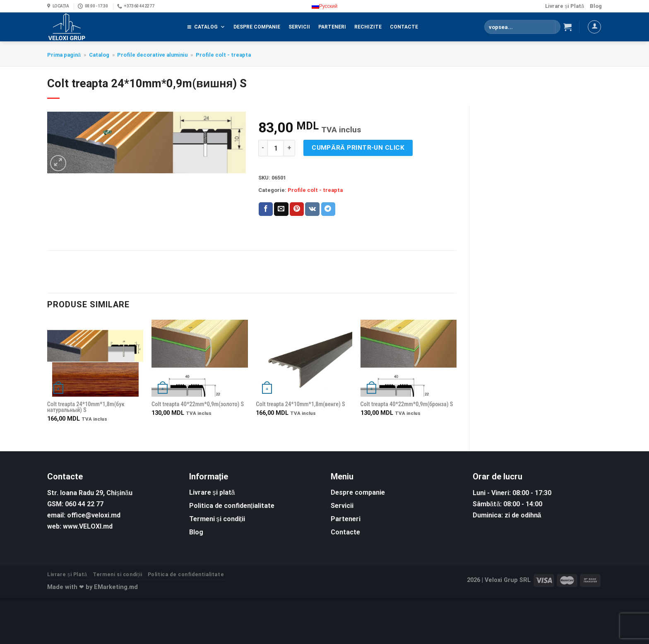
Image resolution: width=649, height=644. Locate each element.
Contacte (404, 27)
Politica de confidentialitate (186, 575)
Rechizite (368, 27)
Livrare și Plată (565, 6)
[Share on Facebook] (266, 209)
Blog (596, 6)
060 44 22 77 (84, 504)
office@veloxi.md (94, 515)
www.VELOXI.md (88, 526)
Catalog (210, 27)
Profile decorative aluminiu (152, 55)
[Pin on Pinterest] (297, 209)
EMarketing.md (116, 587)
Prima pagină (64, 55)
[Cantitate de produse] (276, 148)
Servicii (299, 27)
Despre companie (257, 27)
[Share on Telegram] (328, 209)
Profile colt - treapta (223, 55)
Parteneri (332, 27)
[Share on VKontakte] (312, 209)
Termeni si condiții (117, 575)
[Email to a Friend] (281, 209)
